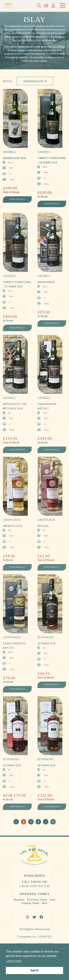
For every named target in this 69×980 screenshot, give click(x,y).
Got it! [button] (34, 970)
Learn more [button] (14, 961)
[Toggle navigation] (63, 5)
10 (53, 822)
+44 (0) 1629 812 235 (34, 886)
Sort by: (8, 81)
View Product (17, 200)
